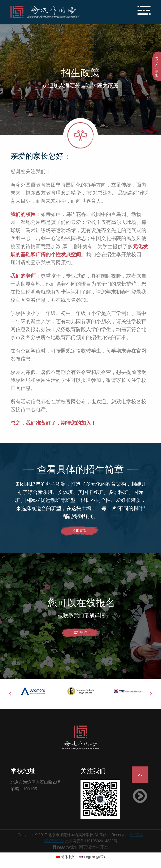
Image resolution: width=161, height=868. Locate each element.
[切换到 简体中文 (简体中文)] (65, 857)
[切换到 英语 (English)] (92, 857)
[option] (34, 691)
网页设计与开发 (93, 847)
